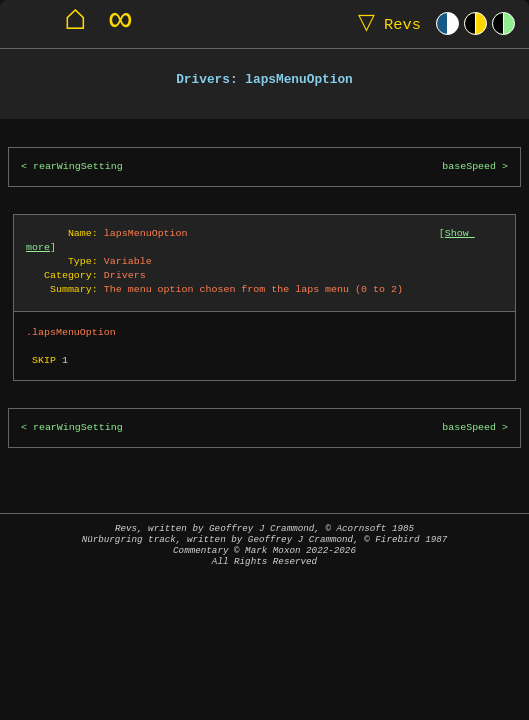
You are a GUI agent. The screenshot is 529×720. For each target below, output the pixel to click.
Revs (385, 23)
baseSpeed (469, 166)
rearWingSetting (78, 166)
